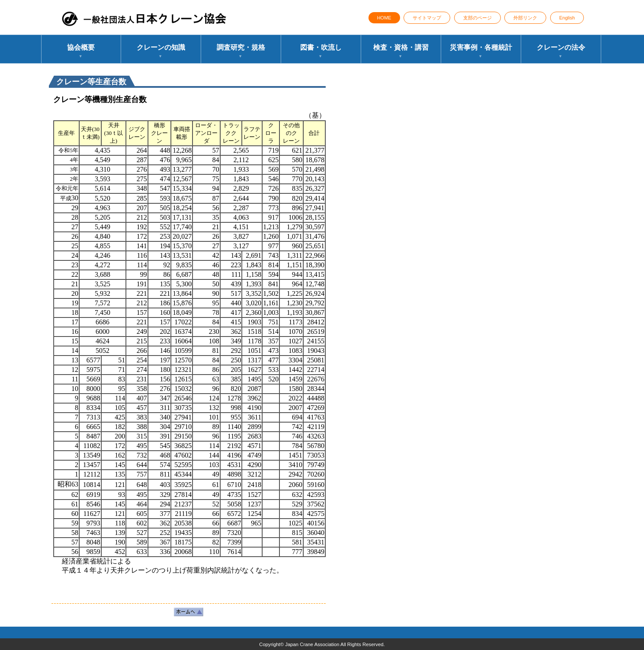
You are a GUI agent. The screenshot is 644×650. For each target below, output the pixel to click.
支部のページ (477, 18)
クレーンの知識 (161, 52)
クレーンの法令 (561, 52)
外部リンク (525, 18)
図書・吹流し (321, 52)
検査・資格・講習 (401, 52)
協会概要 (81, 52)
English (567, 18)
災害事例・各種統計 (481, 52)
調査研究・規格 (241, 52)
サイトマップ (427, 18)
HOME (384, 18)
